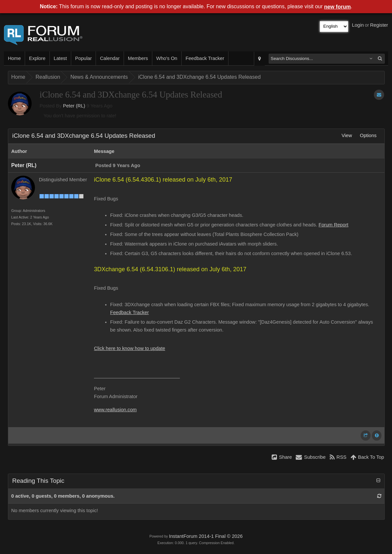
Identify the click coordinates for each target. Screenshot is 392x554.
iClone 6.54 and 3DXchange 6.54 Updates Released (199, 77)
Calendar (110, 58)
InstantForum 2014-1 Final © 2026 (206, 536)
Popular (84, 58)
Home (14, 58)
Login (358, 25)
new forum (337, 7)
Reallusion (48, 77)
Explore (37, 58)
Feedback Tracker (205, 58)
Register (379, 25)
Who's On (167, 58)
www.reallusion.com (115, 410)
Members (138, 58)
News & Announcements (99, 77)
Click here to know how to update (130, 348)
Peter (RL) (74, 106)
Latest (60, 58)
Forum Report (333, 225)
